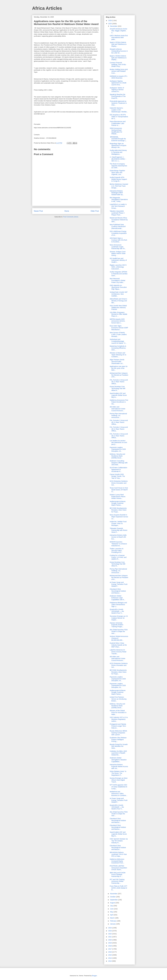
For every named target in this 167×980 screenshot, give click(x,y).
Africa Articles (47, 8)
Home (67, 211)
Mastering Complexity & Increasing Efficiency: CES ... (118, 348)
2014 (110, 958)
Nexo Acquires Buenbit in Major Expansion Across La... (119, 517)
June (112, 909)
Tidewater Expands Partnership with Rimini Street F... (118, 530)
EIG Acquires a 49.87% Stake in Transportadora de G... (119, 117)
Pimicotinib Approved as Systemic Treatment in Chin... (118, 103)
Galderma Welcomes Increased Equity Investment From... (117, 861)
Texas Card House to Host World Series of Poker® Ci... (119, 490)
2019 (110, 943)
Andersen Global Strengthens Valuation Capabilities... (118, 760)
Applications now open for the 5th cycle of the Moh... (119, 368)
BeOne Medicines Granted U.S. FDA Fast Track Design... (119, 186)
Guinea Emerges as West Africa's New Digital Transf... (119, 780)
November (114, 894)
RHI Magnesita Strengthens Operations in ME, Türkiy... (119, 200)
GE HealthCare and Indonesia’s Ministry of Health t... (118, 260)
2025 (110, 24)
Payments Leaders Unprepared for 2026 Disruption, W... (118, 449)
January (113, 924)
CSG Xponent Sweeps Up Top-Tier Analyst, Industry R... (119, 841)
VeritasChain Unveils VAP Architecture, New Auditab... (119, 294)
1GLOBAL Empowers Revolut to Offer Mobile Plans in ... (118, 314)
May (112, 912)
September (114, 900)
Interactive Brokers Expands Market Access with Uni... (119, 766)
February (113, 921)
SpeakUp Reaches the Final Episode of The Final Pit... (118, 96)
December (114, 26)
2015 (110, 955)
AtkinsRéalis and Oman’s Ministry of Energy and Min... (118, 301)
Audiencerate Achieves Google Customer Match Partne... (118, 503)
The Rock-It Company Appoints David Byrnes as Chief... (118, 166)
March (112, 918)
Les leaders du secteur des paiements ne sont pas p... (118, 443)
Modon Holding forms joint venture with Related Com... (119, 71)
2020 (110, 940)
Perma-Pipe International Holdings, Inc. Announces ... (118, 416)
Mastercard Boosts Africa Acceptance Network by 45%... (119, 220)
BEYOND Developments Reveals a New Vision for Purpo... (118, 510)
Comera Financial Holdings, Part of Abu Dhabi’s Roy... (118, 65)
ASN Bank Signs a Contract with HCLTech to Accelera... (118, 240)
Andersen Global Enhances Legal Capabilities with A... (117, 598)
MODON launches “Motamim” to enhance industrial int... (118, 544)
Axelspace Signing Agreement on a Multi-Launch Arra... (118, 83)
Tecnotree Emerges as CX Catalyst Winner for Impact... (119, 618)
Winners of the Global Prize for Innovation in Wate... (118, 712)
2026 (110, 21)
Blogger (94, 976)
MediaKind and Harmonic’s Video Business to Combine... (119, 794)
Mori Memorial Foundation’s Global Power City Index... (117, 280)
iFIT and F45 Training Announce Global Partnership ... (117, 881)
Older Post (95, 211)
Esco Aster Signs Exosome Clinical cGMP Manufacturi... (119, 328)
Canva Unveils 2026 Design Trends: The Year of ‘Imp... (117, 476)
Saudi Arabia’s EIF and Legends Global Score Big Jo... (118, 395)
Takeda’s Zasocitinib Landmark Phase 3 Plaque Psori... (117, 213)
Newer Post (38, 211)
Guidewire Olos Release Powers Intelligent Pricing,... (118, 740)
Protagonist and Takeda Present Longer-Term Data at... (118, 726)
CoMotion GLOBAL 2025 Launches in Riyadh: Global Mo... (118, 753)
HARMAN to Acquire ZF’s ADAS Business (118, 77)
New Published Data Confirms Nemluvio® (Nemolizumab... (118, 226)
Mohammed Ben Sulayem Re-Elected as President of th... (119, 375)
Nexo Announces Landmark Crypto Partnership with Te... (118, 247)
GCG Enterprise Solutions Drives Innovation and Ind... (119, 483)
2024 (110, 928)
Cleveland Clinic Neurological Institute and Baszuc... (118, 591)
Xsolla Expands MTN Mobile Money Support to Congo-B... (118, 179)
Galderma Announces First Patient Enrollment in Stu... (119, 402)
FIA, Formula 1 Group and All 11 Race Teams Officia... (119, 382)
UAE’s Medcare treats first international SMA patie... (119, 37)
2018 (110, 946)
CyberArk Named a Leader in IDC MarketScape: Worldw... (119, 110)
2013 (110, 961)
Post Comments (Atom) (71, 217)
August (113, 903)
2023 (110, 931)
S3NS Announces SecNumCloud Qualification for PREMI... (116, 131)
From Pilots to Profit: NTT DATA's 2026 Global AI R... (118, 888)
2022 (110, 934)
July (112, 906)
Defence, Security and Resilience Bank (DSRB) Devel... (117, 456)
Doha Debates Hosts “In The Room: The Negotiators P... (118, 773)
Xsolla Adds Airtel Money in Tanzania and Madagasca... (118, 152)
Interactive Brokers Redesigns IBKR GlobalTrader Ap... (117, 193)
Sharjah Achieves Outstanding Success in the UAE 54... (119, 51)
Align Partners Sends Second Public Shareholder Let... (117, 362)
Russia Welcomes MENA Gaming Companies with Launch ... (118, 733)
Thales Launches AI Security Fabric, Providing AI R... (117, 551)
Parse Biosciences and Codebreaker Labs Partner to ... (118, 123)
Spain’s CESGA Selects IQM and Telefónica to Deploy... (118, 44)
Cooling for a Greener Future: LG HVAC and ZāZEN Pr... (118, 557)
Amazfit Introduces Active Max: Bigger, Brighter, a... (118, 31)
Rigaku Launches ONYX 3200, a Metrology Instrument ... (118, 267)
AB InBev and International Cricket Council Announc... (117, 409)
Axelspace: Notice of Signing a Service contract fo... (117, 90)
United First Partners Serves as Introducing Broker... (118, 699)
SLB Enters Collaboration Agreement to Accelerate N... (118, 469)
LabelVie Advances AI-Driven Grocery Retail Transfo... (118, 652)
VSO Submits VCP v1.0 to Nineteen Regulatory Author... (119, 719)
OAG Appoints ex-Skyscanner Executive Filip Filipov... (118, 287)
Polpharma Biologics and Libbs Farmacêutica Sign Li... (118, 605)
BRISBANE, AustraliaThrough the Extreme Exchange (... (118, 139)
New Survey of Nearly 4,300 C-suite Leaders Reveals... (118, 334)
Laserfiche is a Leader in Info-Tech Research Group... (118, 206)
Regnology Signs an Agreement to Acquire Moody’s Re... (118, 145)
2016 (110, 952)
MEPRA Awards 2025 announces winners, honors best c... (117, 321)
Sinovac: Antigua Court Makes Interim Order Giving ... (118, 254)
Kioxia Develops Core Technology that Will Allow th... (117, 388)
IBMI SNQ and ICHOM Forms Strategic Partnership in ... (118, 875)
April (112, 915)
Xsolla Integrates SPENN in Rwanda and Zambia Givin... (119, 274)
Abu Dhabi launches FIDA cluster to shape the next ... (119, 632)
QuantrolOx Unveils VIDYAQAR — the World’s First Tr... (117, 611)
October (113, 897)
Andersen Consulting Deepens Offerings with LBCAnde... (119, 463)
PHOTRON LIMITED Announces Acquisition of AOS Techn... (118, 868)
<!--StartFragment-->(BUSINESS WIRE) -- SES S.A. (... (118, 159)
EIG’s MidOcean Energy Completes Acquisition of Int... (118, 233)
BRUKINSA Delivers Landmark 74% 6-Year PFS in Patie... (118, 854)
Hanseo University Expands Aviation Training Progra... (117, 625)
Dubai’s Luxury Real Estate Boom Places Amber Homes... (118, 497)
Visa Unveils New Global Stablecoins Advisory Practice (118, 308)
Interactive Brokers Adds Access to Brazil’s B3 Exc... (118, 537)
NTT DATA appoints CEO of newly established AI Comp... (118, 787)
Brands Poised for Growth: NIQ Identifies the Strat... (119, 746)
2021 (110, 937)
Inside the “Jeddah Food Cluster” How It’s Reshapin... (118, 523)
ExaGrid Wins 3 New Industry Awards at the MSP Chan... (118, 645)
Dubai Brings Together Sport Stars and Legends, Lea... (117, 172)
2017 (110, 949)
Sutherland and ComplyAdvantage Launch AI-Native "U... (118, 341)
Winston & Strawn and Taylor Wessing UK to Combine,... (118, 355)
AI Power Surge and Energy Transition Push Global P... (119, 584)
